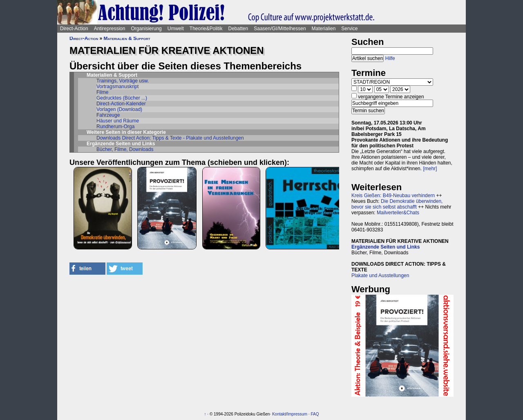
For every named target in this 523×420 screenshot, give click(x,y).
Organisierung (146, 29)
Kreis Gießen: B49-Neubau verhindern (393, 196)
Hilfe (390, 58)
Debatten (238, 29)
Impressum (297, 414)
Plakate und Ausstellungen (380, 276)
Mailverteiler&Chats (398, 213)
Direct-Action (74, 29)
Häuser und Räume (118, 121)
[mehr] (430, 169)
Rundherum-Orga (115, 127)
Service (349, 29)
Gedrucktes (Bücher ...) (122, 98)
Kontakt (279, 414)
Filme (102, 92)
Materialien (324, 29)
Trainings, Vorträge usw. (123, 81)
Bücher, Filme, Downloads (125, 149)
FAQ (315, 414)
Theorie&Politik (206, 29)
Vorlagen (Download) (119, 109)
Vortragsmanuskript (117, 87)
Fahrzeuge (108, 115)
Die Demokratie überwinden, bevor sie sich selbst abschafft (397, 204)
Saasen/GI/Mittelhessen (280, 29)
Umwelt (176, 29)
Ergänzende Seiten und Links (386, 247)
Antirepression (110, 29)
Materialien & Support (127, 38)
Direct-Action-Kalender (121, 104)
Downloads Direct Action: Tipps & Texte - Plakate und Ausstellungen (170, 138)
